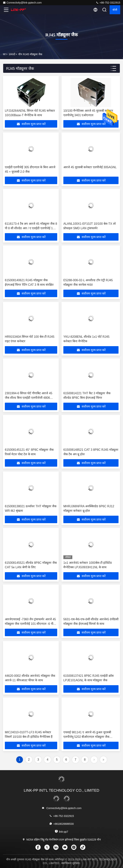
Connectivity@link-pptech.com (22, 3)
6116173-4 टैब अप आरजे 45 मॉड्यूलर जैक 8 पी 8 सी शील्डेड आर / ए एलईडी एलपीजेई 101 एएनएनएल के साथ (31, 228)
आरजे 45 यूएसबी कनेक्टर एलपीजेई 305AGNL (90, 167)
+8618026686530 (61, 824)
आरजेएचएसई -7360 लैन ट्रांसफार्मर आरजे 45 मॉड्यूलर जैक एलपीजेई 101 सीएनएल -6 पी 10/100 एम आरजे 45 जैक (30, 624)
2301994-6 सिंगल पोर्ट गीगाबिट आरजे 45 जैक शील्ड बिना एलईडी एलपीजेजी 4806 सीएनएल (29, 398)
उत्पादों (12, 54)
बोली (115, 10)
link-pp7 (61, 831)
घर (4, 54)
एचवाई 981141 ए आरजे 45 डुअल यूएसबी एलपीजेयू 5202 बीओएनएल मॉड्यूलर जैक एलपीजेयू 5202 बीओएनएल (87, 737)
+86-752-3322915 (108, 3)
